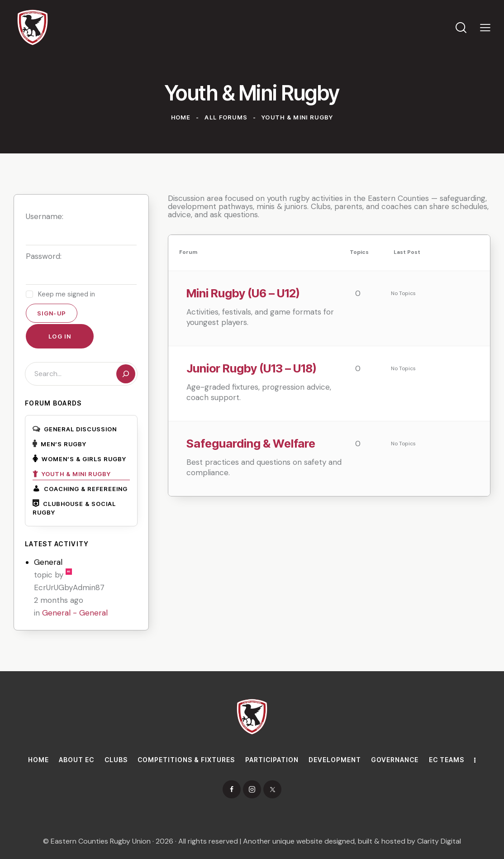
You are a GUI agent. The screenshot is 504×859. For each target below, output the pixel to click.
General (48, 562)
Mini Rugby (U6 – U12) (243, 293)
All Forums (226, 117)
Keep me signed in (67, 294)
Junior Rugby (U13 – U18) (252, 368)
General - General (75, 613)
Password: (44, 256)
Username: (45, 216)
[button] (485, 27)
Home (181, 117)
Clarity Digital (439, 841)
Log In (60, 336)
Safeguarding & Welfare (251, 443)
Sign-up (52, 313)
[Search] (126, 374)
